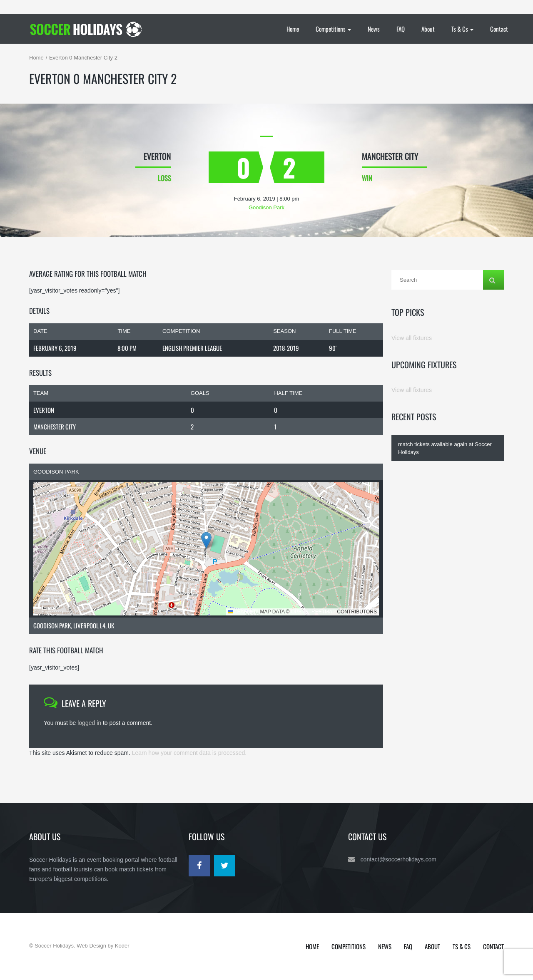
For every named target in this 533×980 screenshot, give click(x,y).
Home (293, 29)
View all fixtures (412, 338)
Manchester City (55, 427)
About (428, 29)
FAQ (401, 29)
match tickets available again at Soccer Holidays (445, 448)
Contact (499, 29)
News (374, 29)
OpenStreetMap (313, 612)
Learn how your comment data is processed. (189, 753)
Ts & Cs (462, 29)
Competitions (333, 29)
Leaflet (242, 612)
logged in (89, 723)
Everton (44, 410)
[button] (206, 540)
